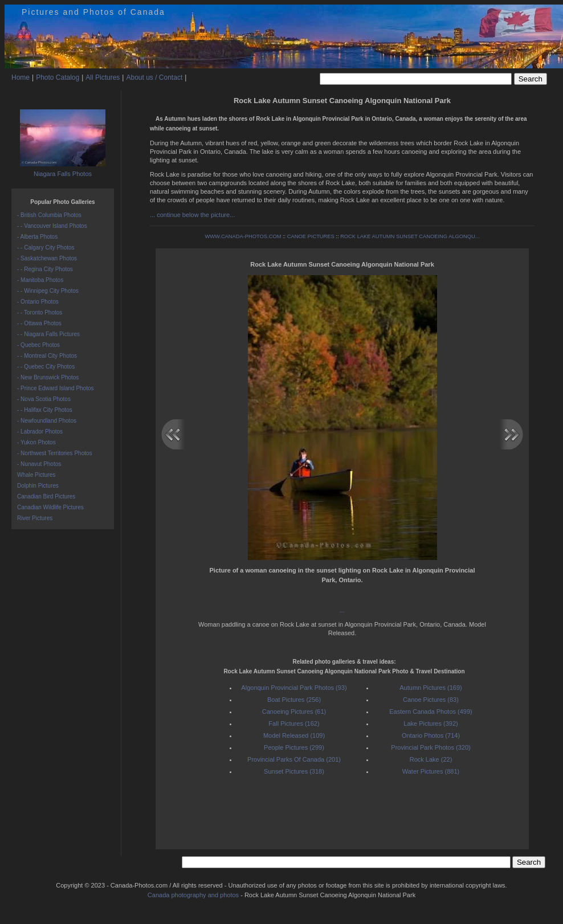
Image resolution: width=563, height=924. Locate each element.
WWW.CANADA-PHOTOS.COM (243, 236)
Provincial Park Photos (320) (431, 747)
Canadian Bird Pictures (46, 496)
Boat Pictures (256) (294, 700)
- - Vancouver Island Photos (52, 226)
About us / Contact (154, 77)
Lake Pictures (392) (431, 723)
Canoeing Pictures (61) (294, 712)
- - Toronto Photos (40, 312)
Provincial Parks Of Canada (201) (294, 759)
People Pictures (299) (294, 747)
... (342, 610)
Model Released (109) (294, 735)
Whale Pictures (36, 475)
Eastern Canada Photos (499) (431, 712)
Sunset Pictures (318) (294, 771)
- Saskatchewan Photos (47, 258)
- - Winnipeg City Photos (48, 291)
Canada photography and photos (193, 895)
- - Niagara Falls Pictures (48, 334)
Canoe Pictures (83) (431, 700)
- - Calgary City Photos (46, 248)
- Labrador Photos (40, 432)
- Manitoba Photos (40, 280)
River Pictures (35, 518)
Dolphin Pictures (38, 486)
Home (21, 77)
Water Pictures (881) (431, 771)
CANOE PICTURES (311, 236)
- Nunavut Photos (39, 464)
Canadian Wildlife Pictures (50, 507)
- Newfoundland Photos (47, 421)
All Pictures (103, 77)
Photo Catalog (58, 77)
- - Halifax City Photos (45, 410)
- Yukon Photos (36, 442)
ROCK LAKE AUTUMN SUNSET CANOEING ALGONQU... (410, 236)
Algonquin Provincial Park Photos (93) (294, 688)
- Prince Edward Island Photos (56, 388)
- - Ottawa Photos (39, 323)
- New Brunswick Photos (48, 377)
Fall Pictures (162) (294, 723)
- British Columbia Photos (49, 215)
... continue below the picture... (192, 215)
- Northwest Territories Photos (55, 453)
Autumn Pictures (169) (431, 688)
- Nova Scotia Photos (44, 399)
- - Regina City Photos (45, 269)
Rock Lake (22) (431, 759)
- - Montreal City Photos (47, 356)
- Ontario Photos (38, 302)
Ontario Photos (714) (431, 735)
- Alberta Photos (37, 237)
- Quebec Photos (38, 345)
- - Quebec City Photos (46, 367)
